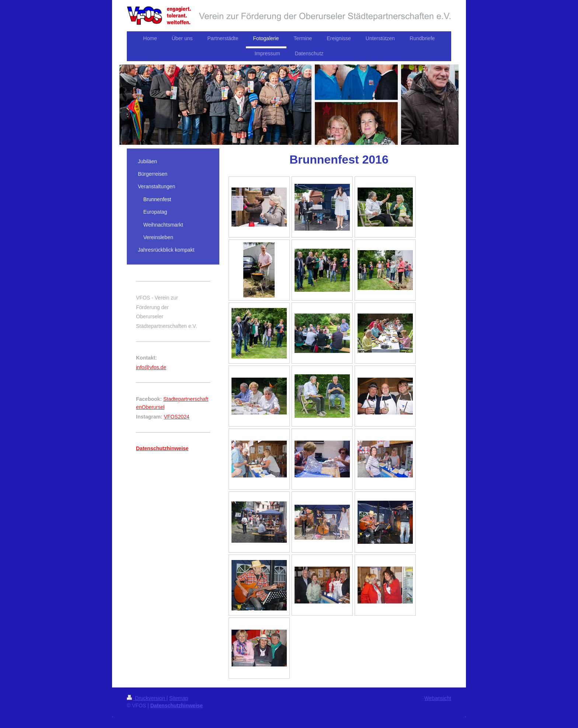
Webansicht (438, 698)
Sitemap (179, 698)
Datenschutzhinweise (177, 706)
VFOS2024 (176, 417)
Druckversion (147, 698)
